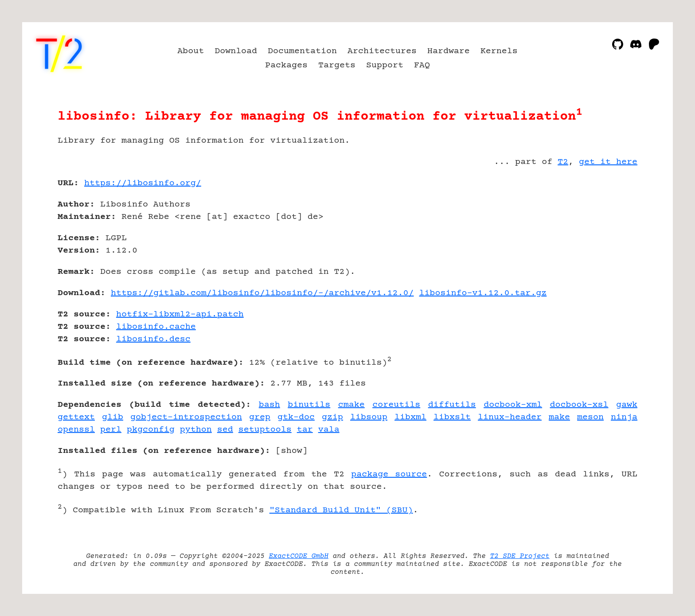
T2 (563, 162)
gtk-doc (296, 417)
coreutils (396, 405)
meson (590, 417)
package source (389, 474)
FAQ (422, 65)
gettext (76, 417)
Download (236, 51)
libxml (410, 417)
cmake (351, 405)
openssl (76, 430)
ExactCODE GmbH (299, 556)
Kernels (499, 51)
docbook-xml (513, 405)
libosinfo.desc (153, 339)
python (196, 430)
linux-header (510, 417)
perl (111, 430)
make (559, 417)
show (292, 451)
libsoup (369, 417)
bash (269, 405)
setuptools (265, 430)
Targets (337, 65)
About (191, 51)
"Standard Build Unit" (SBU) (341, 510)
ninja (624, 417)
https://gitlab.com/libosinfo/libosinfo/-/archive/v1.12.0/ (262, 293)
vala (329, 430)
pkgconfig (151, 430)
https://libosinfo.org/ (143, 183)
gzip (332, 417)
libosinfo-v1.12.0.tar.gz (483, 293)
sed (225, 430)
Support (385, 65)
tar (305, 430)
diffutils (452, 405)
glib (113, 417)
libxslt (452, 417)
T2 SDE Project (519, 556)
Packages (286, 65)
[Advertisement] (611, 235)
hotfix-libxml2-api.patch (180, 314)
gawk (627, 405)
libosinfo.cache (156, 327)
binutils (309, 405)
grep (260, 417)
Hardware (449, 51)
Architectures (382, 51)
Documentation (302, 51)
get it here (608, 162)
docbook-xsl (579, 405)
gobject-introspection (186, 417)
